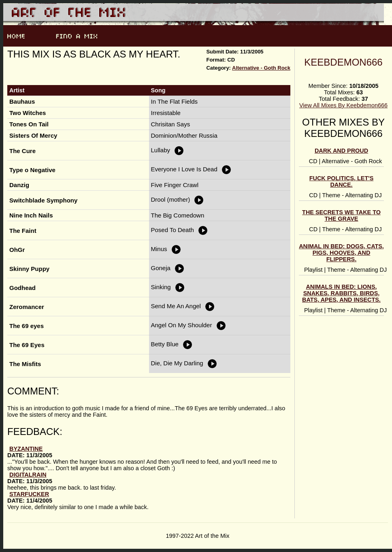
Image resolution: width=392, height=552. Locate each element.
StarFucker (29, 494)
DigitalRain (28, 475)
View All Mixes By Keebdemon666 (343, 105)
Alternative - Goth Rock (261, 68)
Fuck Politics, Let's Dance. (342, 181)
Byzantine (26, 449)
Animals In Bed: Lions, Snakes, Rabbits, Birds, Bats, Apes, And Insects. (341, 293)
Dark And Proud (341, 151)
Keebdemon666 (343, 62)
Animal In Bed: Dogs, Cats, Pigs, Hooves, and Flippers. (341, 253)
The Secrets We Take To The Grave (341, 215)
